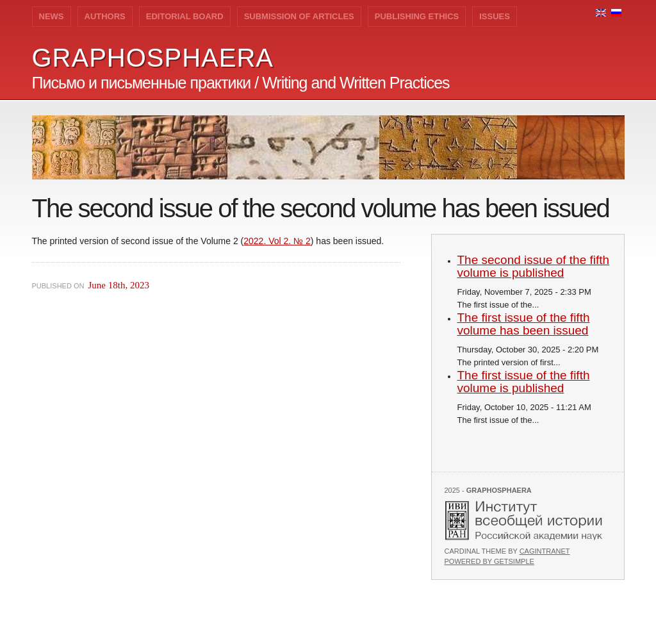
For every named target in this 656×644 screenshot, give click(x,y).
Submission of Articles (299, 16)
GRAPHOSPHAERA (153, 58)
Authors (105, 16)
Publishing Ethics (417, 16)
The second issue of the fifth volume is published (534, 266)
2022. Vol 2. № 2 (277, 241)
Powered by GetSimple (489, 561)
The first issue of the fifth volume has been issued (524, 324)
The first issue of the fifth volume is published (524, 382)
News (52, 16)
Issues (495, 16)
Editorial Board (185, 16)
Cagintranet (545, 551)
